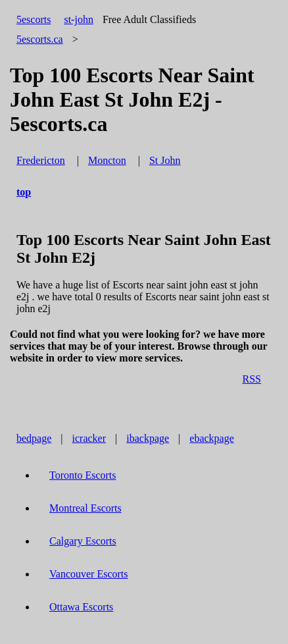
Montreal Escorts (85, 508)
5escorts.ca (40, 39)
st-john (78, 19)
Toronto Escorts (83, 475)
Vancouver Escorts (89, 574)
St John (165, 160)
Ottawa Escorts (81, 607)
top (24, 192)
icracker (89, 438)
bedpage (34, 438)
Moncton (107, 160)
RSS (252, 379)
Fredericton (41, 160)
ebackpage (212, 438)
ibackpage (148, 438)
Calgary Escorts (83, 541)
